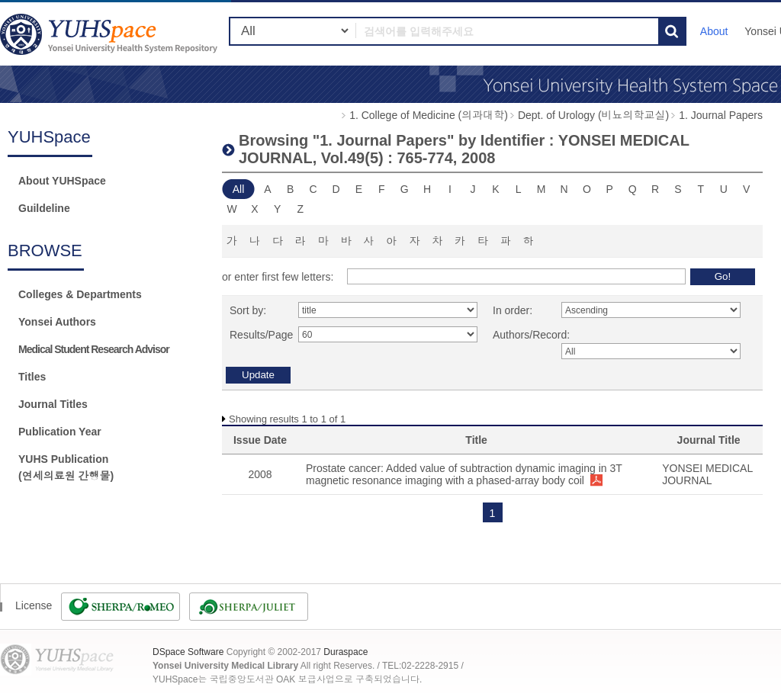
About (714, 31)
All (239, 189)
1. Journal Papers (721, 115)
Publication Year (60, 432)
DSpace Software (188, 652)
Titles (32, 377)
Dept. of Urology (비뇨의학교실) (593, 115)
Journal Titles (53, 404)
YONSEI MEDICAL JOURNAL (707, 474)
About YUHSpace (62, 181)
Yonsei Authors (57, 322)
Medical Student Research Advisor (94, 349)
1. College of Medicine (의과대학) (429, 115)
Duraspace (346, 652)
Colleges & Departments (80, 294)
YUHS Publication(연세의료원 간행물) (66, 467)
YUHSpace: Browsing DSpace (111, 34)
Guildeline (44, 208)
